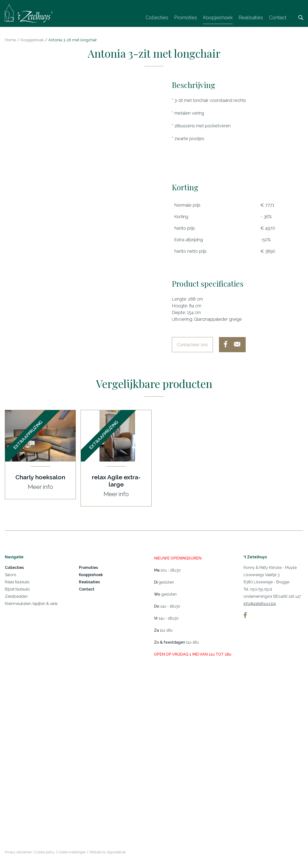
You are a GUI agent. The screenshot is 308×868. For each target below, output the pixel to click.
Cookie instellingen (72, 854)
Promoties (186, 18)
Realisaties (251, 18)
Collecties (157, 18)
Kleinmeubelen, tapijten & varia (31, 606)
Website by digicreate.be (107, 854)
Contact (278, 18)
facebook (226, 346)
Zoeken (301, 18)
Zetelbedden (16, 598)
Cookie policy (45, 854)
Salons (11, 577)
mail (237, 346)
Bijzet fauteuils (17, 591)
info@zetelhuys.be (260, 606)
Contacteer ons (192, 347)
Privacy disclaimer (18, 854)
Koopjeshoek (218, 18)
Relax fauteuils (17, 584)
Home (10, 42)
